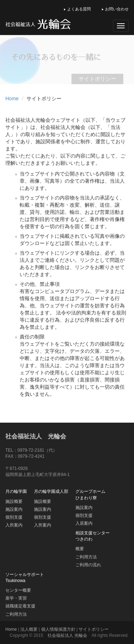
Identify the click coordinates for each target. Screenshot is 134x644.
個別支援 (14, 517)
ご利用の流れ (88, 565)
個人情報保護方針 (58, 629)
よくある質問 (77, 9)
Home (12, 98)
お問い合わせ (115, 9)
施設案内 (14, 509)
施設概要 (14, 501)
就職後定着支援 (20, 606)
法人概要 (29, 629)
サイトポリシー (94, 629)
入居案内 (84, 523)
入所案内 (14, 525)
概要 (80, 549)
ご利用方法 (86, 557)
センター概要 (18, 590)
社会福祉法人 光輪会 (36, 436)
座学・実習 (16, 598)
